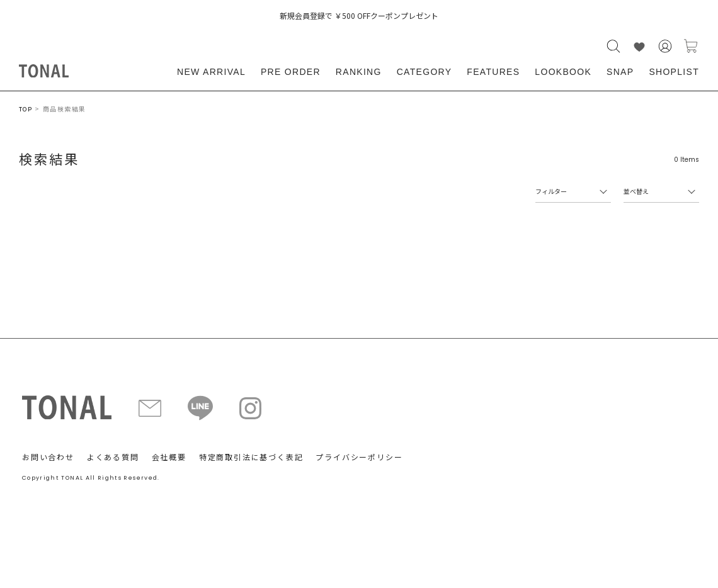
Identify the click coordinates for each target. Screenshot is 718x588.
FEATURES (493, 72)
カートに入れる (691, 46)
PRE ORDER (291, 72)
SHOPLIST (674, 72)
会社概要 (169, 457)
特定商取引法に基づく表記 (251, 457)
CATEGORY (425, 72)
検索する (613, 46)
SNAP (620, 72)
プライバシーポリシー (359, 457)
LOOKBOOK (563, 72)
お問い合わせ (48, 457)
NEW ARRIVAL (211, 72)
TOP (26, 109)
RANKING (359, 72)
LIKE (639, 46)
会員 (665, 46)
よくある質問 (113, 457)
